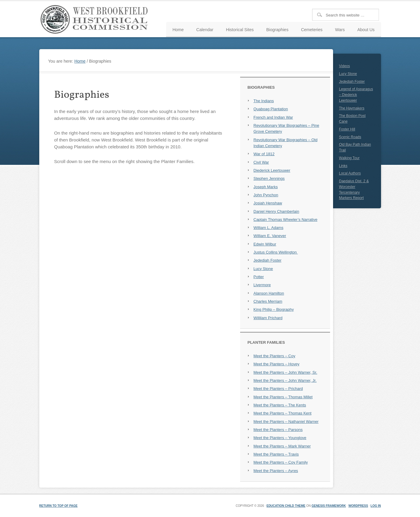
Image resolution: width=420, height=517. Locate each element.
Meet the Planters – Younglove (280, 438)
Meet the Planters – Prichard (278, 389)
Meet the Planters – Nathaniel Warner (286, 422)
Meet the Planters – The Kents (280, 405)
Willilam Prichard (268, 318)
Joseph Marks (266, 187)
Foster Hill (347, 129)
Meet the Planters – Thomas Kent (283, 413)
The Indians (264, 101)
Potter (259, 277)
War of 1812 (264, 154)
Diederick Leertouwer (272, 170)
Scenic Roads (350, 137)
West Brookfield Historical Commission (96, 19)
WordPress (358, 506)
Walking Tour (349, 158)
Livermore (262, 285)
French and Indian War (273, 117)
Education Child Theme (286, 506)
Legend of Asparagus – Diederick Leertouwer (356, 95)
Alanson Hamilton (269, 293)
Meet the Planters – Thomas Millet (283, 397)
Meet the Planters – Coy (274, 356)
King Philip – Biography (274, 309)
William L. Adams (269, 228)
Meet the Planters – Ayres (276, 471)
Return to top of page (58, 506)
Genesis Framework (329, 506)
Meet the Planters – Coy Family (281, 462)
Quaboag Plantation (271, 109)
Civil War (261, 162)
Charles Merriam (268, 301)
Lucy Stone (263, 269)
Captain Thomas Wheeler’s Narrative (286, 220)
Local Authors (350, 173)
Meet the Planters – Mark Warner (282, 446)
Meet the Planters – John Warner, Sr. (286, 372)
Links (343, 166)
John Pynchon (266, 195)
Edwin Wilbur (265, 244)
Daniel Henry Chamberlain (276, 211)
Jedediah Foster (268, 260)
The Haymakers (352, 108)
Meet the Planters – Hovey (277, 364)
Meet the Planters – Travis (276, 454)
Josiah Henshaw (268, 203)
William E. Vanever (270, 236)
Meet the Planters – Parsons (278, 430)
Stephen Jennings (269, 178)
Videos (344, 66)
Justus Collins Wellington (276, 252)
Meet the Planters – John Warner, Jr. (285, 380)
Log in (376, 506)
